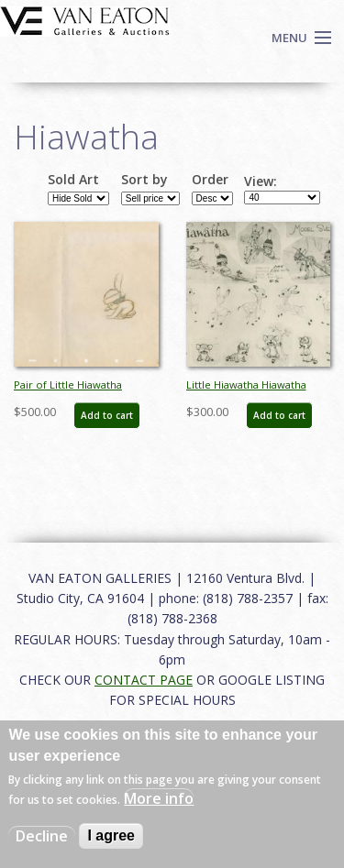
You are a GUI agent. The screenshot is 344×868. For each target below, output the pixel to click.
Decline (42, 836)
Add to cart (107, 415)
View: (261, 181)
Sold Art (73, 180)
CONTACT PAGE (144, 680)
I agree (111, 835)
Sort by (144, 180)
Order (210, 180)
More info (159, 798)
